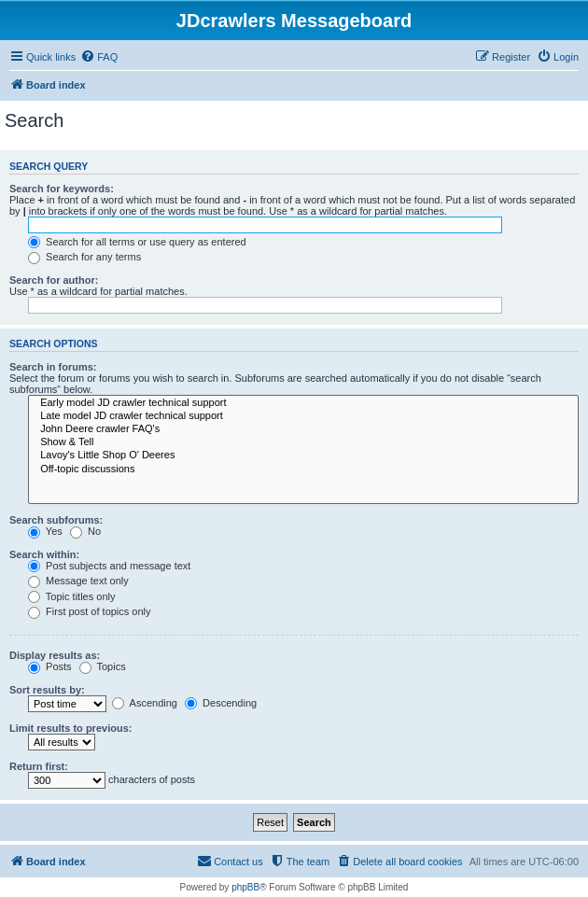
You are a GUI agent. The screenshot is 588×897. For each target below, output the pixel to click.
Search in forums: (53, 367)
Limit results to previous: (70, 728)
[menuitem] (99, 57)
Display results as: (55, 655)
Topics (103, 666)
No (85, 531)
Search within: (44, 554)
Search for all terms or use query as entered (137, 242)
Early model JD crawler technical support (303, 403)
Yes (45, 531)
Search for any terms (84, 257)
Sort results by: (47, 690)
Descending (221, 703)
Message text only (78, 581)
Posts (50, 666)
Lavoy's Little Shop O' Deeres (303, 456)
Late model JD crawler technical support (303, 416)
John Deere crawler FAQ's (303, 429)
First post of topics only (90, 611)
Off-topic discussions (303, 470)
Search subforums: (56, 520)
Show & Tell (303, 442)
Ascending (145, 703)
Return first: (39, 766)
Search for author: (54, 280)
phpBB (245, 887)
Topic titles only (71, 596)
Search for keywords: (62, 189)
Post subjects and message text (109, 566)
